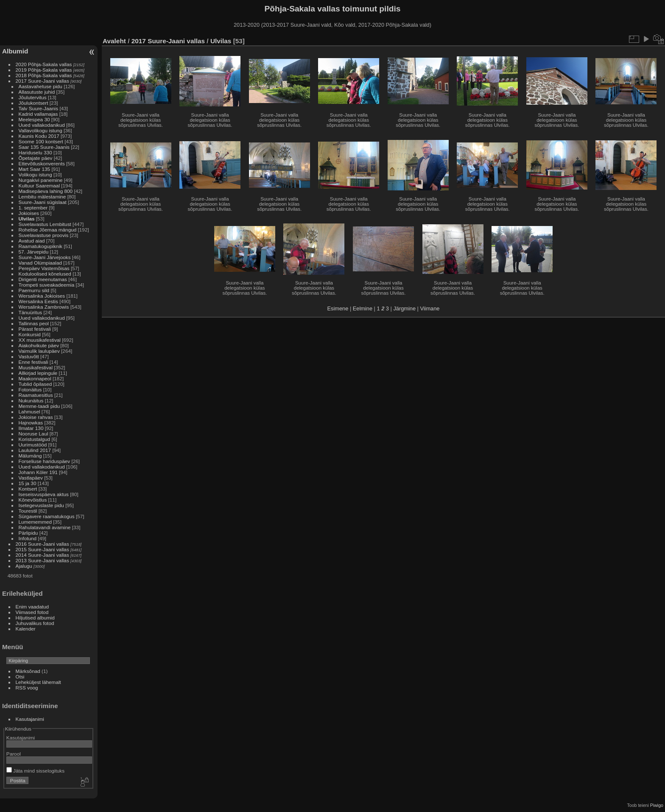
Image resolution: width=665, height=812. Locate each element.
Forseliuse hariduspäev (45, 461)
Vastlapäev (31, 478)
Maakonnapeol (36, 378)
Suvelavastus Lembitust (45, 224)
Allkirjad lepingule (38, 373)
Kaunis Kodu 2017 (39, 136)
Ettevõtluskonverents (42, 163)
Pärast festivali (35, 329)
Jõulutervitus (33, 97)
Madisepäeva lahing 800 (46, 191)
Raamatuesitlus (36, 395)
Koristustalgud (35, 439)
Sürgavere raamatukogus (47, 516)
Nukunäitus (31, 400)
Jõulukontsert (34, 103)
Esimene (338, 308)
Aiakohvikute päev (39, 345)
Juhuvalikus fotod (35, 623)
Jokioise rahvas (36, 417)
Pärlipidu (28, 533)
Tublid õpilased (35, 384)
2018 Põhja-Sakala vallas (44, 75)
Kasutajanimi (30, 719)
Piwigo (657, 805)
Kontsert (28, 489)
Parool (14, 754)
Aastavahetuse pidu (41, 86)
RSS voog (27, 688)
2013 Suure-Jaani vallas (42, 560)
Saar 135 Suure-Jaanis (44, 147)
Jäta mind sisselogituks (35, 771)
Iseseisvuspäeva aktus (44, 494)
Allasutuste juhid (37, 92)
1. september (33, 208)
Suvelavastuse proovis (44, 235)
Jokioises (29, 213)
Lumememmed (35, 522)
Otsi (20, 677)
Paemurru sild (34, 290)
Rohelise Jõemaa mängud (48, 230)
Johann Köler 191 (38, 472)
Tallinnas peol (34, 323)
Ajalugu (24, 566)
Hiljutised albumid (35, 618)
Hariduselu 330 (35, 152)
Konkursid (30, 334)
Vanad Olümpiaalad (40, 263)
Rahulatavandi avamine (45, 527)
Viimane (430, 308)
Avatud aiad (32, 241)
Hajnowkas (31, 423)
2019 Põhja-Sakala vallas (44, 70)
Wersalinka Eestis (38, 301)
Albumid (15, 51)
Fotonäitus (30, 389)
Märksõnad (28, 671)
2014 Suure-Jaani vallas (42, 555)
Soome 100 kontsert (41, 141)
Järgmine (404, 308)
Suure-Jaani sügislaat (43, 202)
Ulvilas (27, 219)
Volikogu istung (35, 174)
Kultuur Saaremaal (39, 186)
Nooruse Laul (34, 434)
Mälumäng (30, 456)
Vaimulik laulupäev (39, 351)
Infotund (28, 538)
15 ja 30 (28, 483)
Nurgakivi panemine (41, 180)
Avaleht (114, 41)
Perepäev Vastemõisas (44, 268)
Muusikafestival (36, 367)
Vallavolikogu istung (41, 130)
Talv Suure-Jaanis (39, 108)
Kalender (26, 629)
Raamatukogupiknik (41, 246)
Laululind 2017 (35, 450)
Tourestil (28, 511)
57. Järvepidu (34, 252)
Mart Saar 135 (35, 169)
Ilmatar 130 (31, 428)
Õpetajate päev (36, 158)
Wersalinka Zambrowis (44, 307)
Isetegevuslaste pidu (41, 505)
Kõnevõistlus (33, 500)
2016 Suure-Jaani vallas (42, 544)
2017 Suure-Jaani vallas (42, 81)
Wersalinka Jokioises (42, 296)
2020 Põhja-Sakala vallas (44, 64)
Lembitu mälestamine (42, 197)
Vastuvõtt (29, 356)
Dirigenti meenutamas (43, 279)
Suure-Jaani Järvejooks (45, 257)
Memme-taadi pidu (39, 406)
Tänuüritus (31, 312)
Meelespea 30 (34, 119)
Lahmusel (29, 412)
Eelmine (363, 308)
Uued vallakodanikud (42, 125)
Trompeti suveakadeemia (47, 285)
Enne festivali (34, 362)
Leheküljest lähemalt (38, 682)
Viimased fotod (32, 612)
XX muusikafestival (40, 340)
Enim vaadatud (32, 607)
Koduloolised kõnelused (45, 274)
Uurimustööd (33, 445)
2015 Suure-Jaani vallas (42, 549)
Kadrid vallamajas (38, 114)
